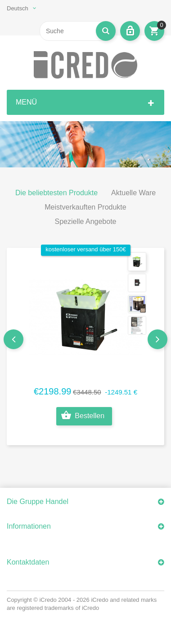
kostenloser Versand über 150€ (86, 249)
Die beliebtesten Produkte (56, 193)
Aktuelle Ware (133, 193)
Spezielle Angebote (86, 221)
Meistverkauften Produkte (85, 207)
